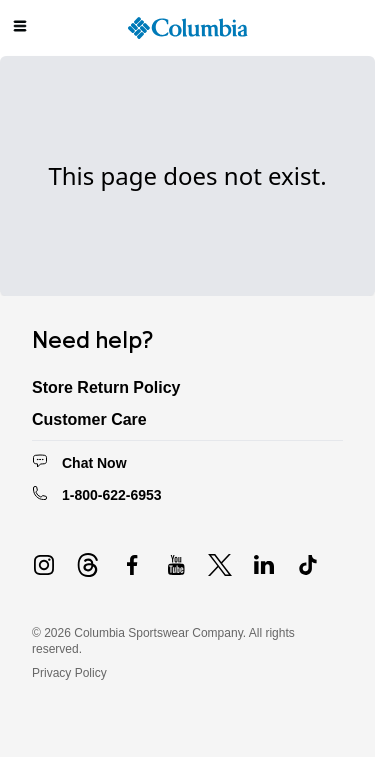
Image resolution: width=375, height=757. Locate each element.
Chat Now (94, 463)
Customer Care (89, 419)
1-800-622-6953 (112, 495)
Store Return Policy (106, 387)
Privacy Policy (69, 673)
